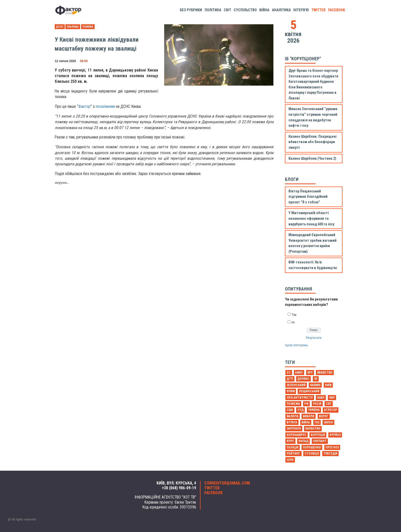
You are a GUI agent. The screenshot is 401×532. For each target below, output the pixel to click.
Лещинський (309, 391)
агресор (331, 410)
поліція (293, 447)
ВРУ (310, 373)
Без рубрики (191, 10)
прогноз (332, 447)
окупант (320, 441)
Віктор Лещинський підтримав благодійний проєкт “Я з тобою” (308, 197)
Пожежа (88, 27)
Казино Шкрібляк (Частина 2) (312, 159)
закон (328, 422)
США (290, 410)
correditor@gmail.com (227, 483)
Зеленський (296, 385)
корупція (318, 435)
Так (294, 315)
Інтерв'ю (301, 10)
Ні (293, 322)
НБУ (332, 398)
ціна (290, 460)
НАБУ (321, 398)
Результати (314, 338)
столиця (312, 454)
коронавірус (297, 435)
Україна (314, 410)
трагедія (330, 454)
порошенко (312, 447)
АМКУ (299, 373)
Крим (291, 391)
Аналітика (281, 10)
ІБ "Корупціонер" (303, 59)
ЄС (289, 373)
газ (317, 422)
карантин (313, 429)
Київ (328, 385)
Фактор (84, 107)
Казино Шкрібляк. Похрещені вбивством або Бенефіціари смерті (313, 142)
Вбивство (325, 373)
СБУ (329, 404)
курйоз (335, 435)
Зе (316, 379)
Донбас (303, 379)
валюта (293, 416)
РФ (306, 404)
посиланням (105, 107)
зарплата (294, 429)
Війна (264, 10)
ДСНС (60, 27)
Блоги (292, 179)
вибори (309, 416)
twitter (319, 10)
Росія (317, 404)
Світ (227, 10)
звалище (73, 27)
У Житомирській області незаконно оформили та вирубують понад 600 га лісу (311, 218)
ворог (324, 416)
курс (290, 441)
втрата (292, 422)
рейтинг (293, 454)
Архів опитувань (296, 345)
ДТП (290, 379)
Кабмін (315, 385)
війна (306, 422)
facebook (337, 10)
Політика (213, 10)
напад (303, 441)
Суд (300, 410)
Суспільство (245, 10)
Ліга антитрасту (300, 398)
